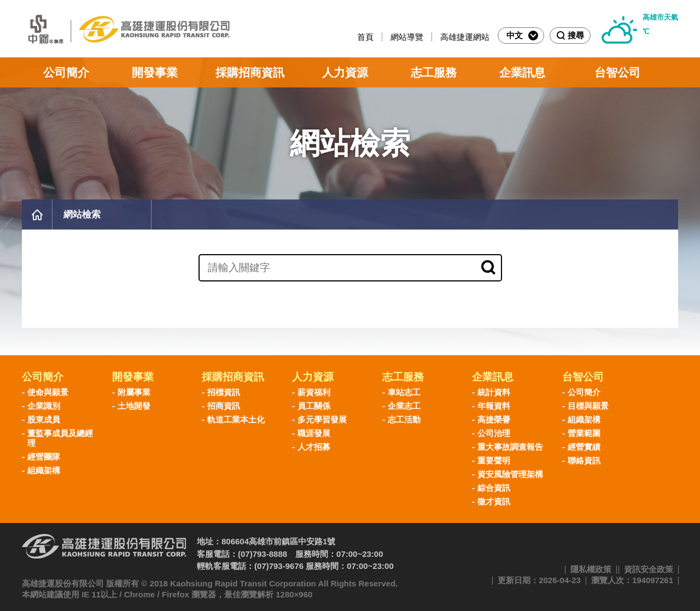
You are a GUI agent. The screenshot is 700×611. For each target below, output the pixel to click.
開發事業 (155, 72)
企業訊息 (522, 72)
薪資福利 (314, 392)
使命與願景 (48, 392)
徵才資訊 (494, 501)
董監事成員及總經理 (60, 438)
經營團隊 (44, 457)
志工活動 (404, 419)
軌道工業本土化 (236, 419)
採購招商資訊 (250, 72)
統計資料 (494, 392)
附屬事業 (134, 392)
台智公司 (617, 72)
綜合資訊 (494, 488)
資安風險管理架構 (510, 474)
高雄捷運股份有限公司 (126, 29)
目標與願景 (588, 406)
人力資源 (345, 72)
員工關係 (314, 406)
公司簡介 (66, 72)
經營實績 (584, 447)
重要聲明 (494, 460)
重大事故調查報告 (510, 447)
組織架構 (44, 470)
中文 (522, 36)
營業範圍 (584, 433)
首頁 (365, 37)
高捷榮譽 (494, 419)
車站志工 (404, 392)
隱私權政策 (591, 569)
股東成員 (44, 419)
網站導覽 (407, 37)
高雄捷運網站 (465, 37)
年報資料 (494, 406)
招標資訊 (224, 392)
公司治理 (494, 433)
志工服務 (434, 72)
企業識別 (44, 406)
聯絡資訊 (584, 460)
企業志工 (404, 406)
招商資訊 (224, 406)
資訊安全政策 (649, 569)
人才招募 (314, 447)
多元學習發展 (322, 419)
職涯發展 (314, 433)
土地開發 (134, 406)
